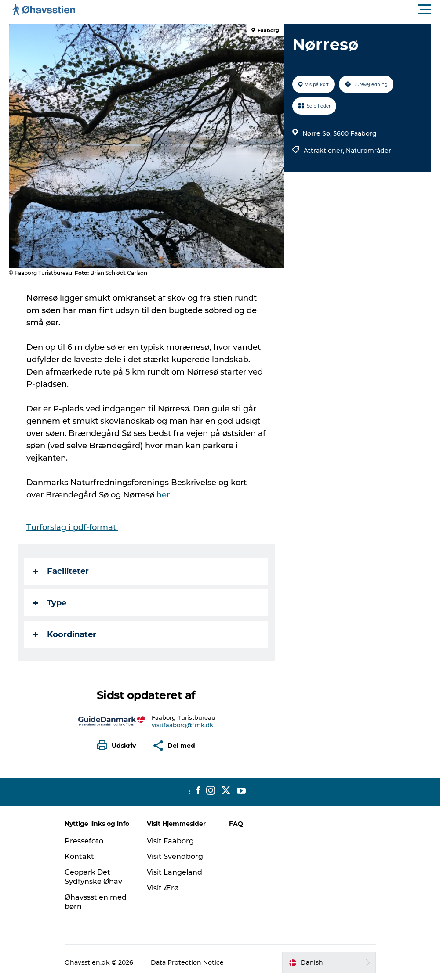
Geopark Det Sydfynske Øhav (93, 877)
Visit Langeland (175, 872)
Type (50, 603)
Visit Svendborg (175, 856)
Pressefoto (84, 841)
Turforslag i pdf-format (72, 527)
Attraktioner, (325, 151)
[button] (260, 10)
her (163, 495)
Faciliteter (61, 571)
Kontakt (79, 856)
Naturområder (369, 151)
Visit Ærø (163, 888)
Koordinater (65, 634)
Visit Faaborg (170, 841)
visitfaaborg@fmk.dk (182, 725)
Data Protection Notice (187, 962)
